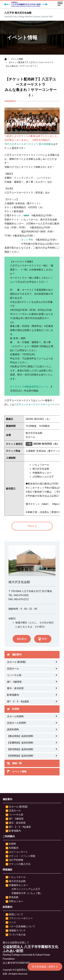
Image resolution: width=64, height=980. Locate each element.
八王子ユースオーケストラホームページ (35, 404)
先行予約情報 (16, 860)
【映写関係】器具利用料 (20, 749)
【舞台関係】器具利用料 (20, 736)
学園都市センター (18, 885)
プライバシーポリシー (21, 918)
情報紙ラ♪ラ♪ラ (17, 930)
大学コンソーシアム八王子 (26, 889)
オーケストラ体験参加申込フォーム (29, 387)
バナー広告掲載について (22, 926)
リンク (12, 922)
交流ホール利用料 (17, 723)
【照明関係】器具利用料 (20, 756)
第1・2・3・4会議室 (18, 701)
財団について (16, 914)
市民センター (16, 901)
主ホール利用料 (15, 716)
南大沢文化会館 (17, 881)
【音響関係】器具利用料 (20, 743)
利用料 (12, 844)
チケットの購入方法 (20, 864)
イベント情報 (17, 59)
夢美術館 (14, 897)
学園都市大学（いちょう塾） (27, 893)
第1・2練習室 (14, 682)
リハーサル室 (14, 675)
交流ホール (13, 669)
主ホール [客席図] (16, 662)
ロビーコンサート (18, 852)
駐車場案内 (13, 695)
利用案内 (14, 848)
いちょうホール (17, 877)
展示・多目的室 (15, 688)
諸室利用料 (13, 729)
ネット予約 (27, 240)
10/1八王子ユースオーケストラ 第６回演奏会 (29, 144)
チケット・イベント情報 (22, 856)
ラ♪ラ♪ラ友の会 (17, 935)
